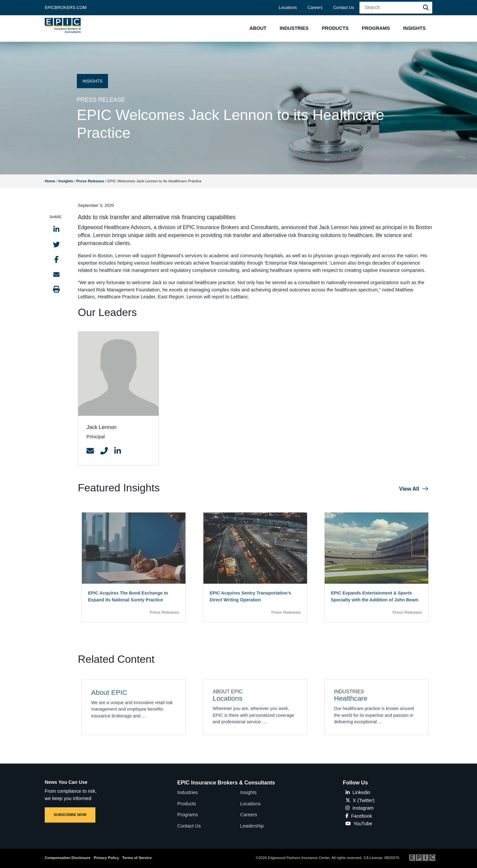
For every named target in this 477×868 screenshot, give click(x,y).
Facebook (359, 816)
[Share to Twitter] (56, 245)
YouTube (359, 824)
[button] (258, 28)
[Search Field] (396, 8)
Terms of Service (137, 858)
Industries (187, 792)
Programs (187, 815)
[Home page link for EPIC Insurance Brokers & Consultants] (64, 25)
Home (50, 181)
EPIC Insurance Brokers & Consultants (226, 783)
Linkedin (358, 792)
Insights (66, 181)
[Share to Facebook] (56, 259)
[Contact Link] (90, 451)
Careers (315, 7)
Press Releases (90, 181)
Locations (288, 7)
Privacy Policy (106, 858)
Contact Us (344, 7)
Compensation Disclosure (68, 858)
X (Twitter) (360, 800)
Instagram (360, 808)
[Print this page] (56, 289)
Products (187, 804)
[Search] (426, 8)
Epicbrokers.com (66, 7)
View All (409, 489)
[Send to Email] (56, 274)
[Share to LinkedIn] (56, 229)
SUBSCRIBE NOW (70, 815)
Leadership (252, 826)
